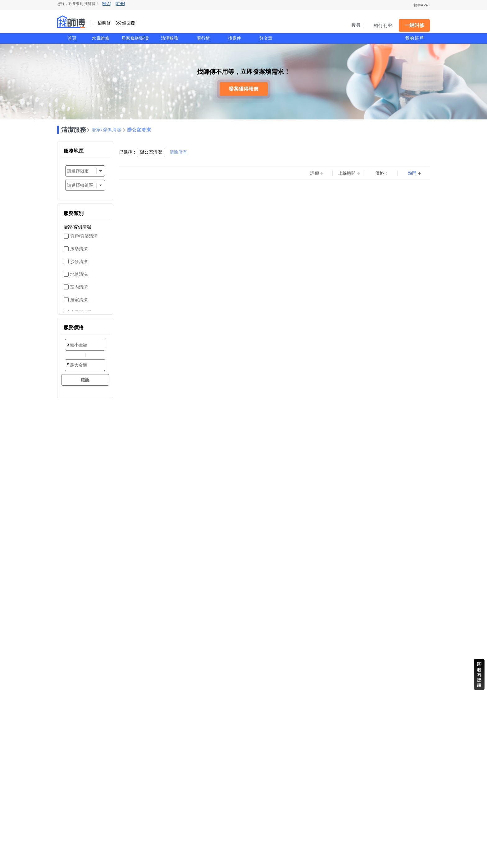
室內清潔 (79, 287)
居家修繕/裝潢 (135, 38)
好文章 (266, 38)
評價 (315, 173)
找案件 (234, 38)
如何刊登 (383, 25)
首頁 (72, 38)
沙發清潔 (79, 262)
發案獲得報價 (243, 89)
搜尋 (356, 25)
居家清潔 (79, 300)
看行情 (203, 38)
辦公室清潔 (139, 130)
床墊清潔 (79, 249)
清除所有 (178, 152)
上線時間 (347, 173)
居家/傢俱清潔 (107, 130)
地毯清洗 (79, 274)
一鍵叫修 (414, 25)
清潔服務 (170, 38)
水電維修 (101, 38)
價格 (380, 173)
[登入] (107, 4)
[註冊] (120, 4)
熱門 (412, 173)
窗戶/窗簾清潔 (84, 236)
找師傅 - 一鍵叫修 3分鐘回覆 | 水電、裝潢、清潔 (71, 22)
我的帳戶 (414, 38)
